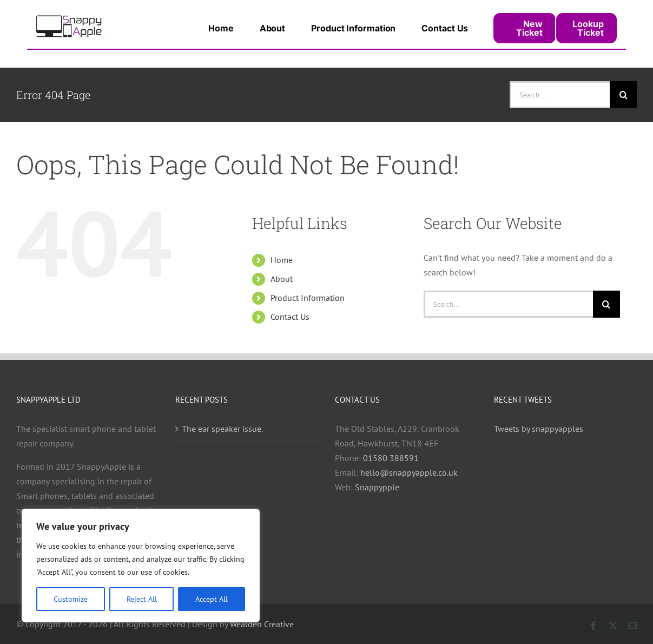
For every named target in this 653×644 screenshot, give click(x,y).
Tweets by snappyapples (539, 429)
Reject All (142, 599)
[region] (141, 566)
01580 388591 (391, 458)
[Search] (623, 95)
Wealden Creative (262, 624)
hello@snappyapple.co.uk (409, 472)
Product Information (308, 298)
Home (282, 260)
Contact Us (290, 317)
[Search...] (560, 95)
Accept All (212, 599)
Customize (71, 599)
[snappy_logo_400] (70, 17)
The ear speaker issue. (222, 429)
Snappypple (377, 487)
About (282, 279)
